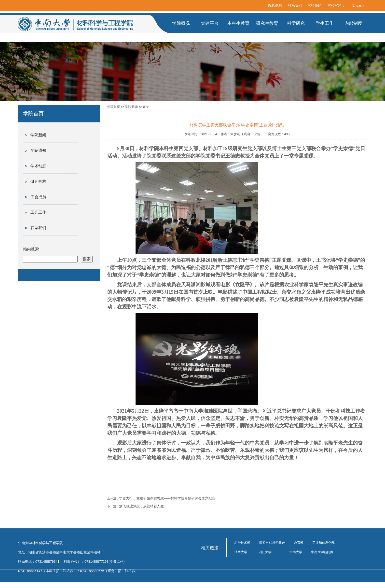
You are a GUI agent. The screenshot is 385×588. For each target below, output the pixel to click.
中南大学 (296, 552)
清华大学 (241, 552)
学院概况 (181, 23)
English (358, 5)
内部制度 (353, 23)
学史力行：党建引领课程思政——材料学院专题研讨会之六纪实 (167, 498)
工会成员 (38, 197)
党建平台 (210, 23)
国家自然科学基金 (272, 543)
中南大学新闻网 (322, 552)
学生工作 (325, 23)
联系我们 (295, 5)
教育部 (299, 543)
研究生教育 (267, 23)
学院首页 (114, 107)
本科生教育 (238, 23)
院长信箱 (275, 5)
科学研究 (296, 23)
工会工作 (38, 212)
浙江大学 (265, 552)
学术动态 (38, 166)
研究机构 (38, 181)
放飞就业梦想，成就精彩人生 (141, 506)
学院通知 (38, 150)
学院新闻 (38, 135)
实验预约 (315, 5)
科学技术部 (242, 543)
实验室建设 (336, 5)
